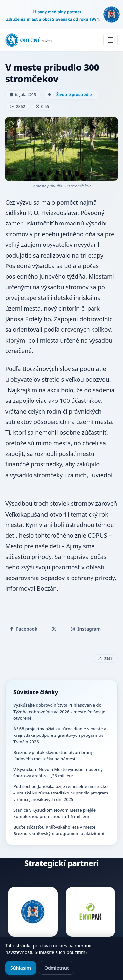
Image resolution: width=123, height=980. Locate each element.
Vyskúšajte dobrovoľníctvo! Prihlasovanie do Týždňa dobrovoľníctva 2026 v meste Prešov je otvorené (59, 712)
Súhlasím (21, 968)
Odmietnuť (57, 968)
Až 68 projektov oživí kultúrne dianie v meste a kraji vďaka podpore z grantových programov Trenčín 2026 (60, 735)
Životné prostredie (74, 95)
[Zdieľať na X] (54, 629)
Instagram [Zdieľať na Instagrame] (86, 629)
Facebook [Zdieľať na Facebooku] (24, 629)
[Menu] (111, 40)
